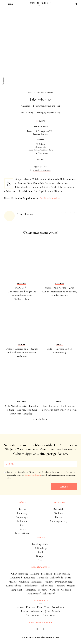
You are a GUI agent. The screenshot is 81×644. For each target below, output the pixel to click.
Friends (56, 611)
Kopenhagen (22, 517)
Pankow (49, 582)
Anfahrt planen (42, 153)
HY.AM (56, 637)
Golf (40, 552)
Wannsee (54, 590)
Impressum (49, 615)
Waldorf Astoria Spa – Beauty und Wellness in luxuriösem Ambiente (22, 353)
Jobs (48, 611)
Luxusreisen (59, 502)
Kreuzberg (30, 578)
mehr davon (42, 419)
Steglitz (71, 586)
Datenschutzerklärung (33, 475)
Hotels (59, 517)
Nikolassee (37, 582)
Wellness (59, 513)
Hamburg (22, 513)
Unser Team (44, 607)
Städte (22, 502)
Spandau (60, 586)
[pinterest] (44, 630)
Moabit (13, 582)
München (22, 521)
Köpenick (43, 578)
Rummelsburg (14, 586)
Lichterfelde (56, 578)
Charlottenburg (20, 574)
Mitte (68, 578)
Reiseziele (59, 509)
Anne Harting (27, 112)
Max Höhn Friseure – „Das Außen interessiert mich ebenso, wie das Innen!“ (59, 291)
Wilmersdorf (33, 594)
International (22, 533)
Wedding (66, 590)
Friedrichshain (62, 574)
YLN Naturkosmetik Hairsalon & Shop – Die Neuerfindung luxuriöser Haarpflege (22, 410)
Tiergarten (30, 590)
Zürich (22, 529)
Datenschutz (32, 615)
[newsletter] (51, 630)
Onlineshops (40, 548)
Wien (22, 525)
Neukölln (24, 582)
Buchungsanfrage (59, 521)
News (40, 560)
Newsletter (58, 607)
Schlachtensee (31, 586)
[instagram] (37, 630)
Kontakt (31, 607)
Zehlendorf (48, 594)
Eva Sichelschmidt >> (50, 198)
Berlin (22, 509)
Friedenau (46, 574)
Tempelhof (16, 590)
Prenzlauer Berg (64, 582)
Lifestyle (40, 537)
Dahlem (35, 574)
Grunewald (16, 578)
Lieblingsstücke (40, 544)
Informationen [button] (40, 601)
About (20, 607)
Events (25, 611)
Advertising (37, 611)
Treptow (42, 590)
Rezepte (41, 556)
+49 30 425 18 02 (40, 166)
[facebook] (30, 630)
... (40, 164)
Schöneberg (47, 586)
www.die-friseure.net (42, 170)
